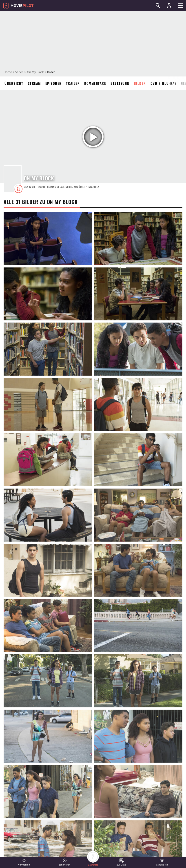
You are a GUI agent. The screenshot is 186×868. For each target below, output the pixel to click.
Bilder (140, 83)
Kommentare (95, 83)
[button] (24, 862)
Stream (34, 83)
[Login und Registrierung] (169, 6)
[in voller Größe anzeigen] (48, 239)
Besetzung (120, 83)
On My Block (35, 72)
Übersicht (14, 83)
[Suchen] (158, 6)
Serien (19, 72)
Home (8, 72)
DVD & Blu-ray (164, 83)
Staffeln (93, 187)
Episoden (53, 83)
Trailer (73, 83)
